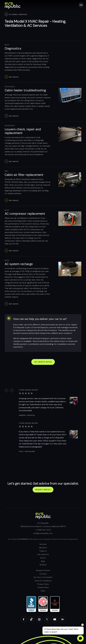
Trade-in (43, 551)
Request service (43, 490)
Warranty (43, 548)
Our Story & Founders (43, 577)
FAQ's (43, 591)
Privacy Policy (43, 584)
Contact (43, 574)
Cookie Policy (43, 587)
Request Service (43, 570)
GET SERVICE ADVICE (43, 362)
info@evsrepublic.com (43, 533)
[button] (6, 390)
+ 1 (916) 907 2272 (43, 530)
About (43, 558)
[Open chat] (80, 638)
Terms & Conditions (43, 581)
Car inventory (43, 554)
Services (43, 544)
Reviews (43, 565)
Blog (43, 561)
